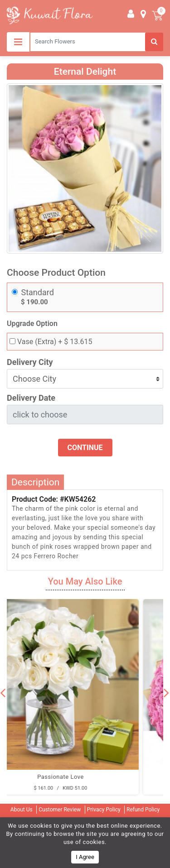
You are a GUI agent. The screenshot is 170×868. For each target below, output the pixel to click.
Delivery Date (31, 398)
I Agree (85, 857)
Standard (38, 292)
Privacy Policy (104, 810)
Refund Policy (143, 810)
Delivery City (30, 362)
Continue (85, 448)
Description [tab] (35, 482)
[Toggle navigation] (18, 42)
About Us (22, 810)
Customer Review (60, 810)
